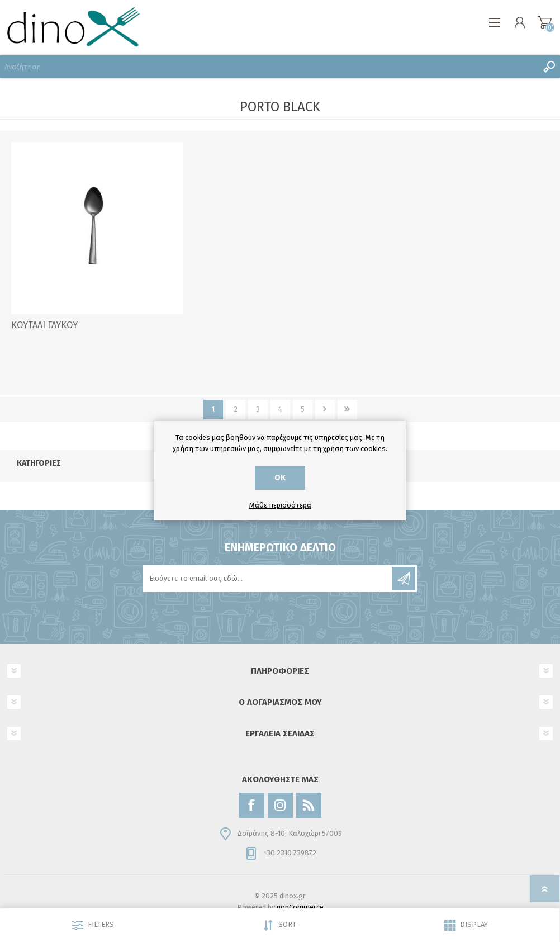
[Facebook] (252, 805)
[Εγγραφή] (268, 579)
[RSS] (309, 805)
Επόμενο (325, 410)
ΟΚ (280, 478)
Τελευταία (347, 410)
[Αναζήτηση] (269, 67)
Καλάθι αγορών (545, 22)
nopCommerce (300, 907)
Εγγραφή (404, 579)
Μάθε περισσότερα (280, 505)
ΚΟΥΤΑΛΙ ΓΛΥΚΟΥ (44, 325)
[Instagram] (280, 805)
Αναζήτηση (549, 67)
